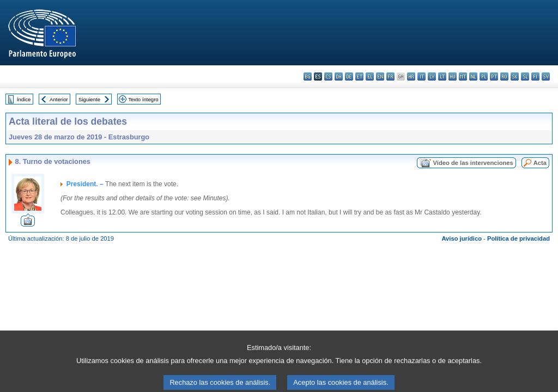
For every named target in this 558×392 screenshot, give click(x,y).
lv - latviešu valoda (432, 76)
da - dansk (339, 76)
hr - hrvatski (411, 76)
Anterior (59, 99)
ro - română (504, 76)
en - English (380, 76)
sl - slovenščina (525, 76)
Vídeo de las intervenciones (473, 163)
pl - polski (484, 76)
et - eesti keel (359, 76)
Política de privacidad (518, 238)
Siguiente (89, 99)
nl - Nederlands (473, 76)
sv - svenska (546, 76)
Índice (24, 99)
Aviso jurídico (462, 238)
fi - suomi (535, 76)
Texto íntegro (143, 99)
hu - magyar (453, 76)
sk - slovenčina (515, 76)
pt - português (494, 76)
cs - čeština (328, 76)
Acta (540, 163)
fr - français (390, 76)
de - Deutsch (349, 76)
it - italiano (421, 76)
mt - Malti (463, 76)
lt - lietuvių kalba (442, 76)
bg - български (308, 76)
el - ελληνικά (370, 76)
